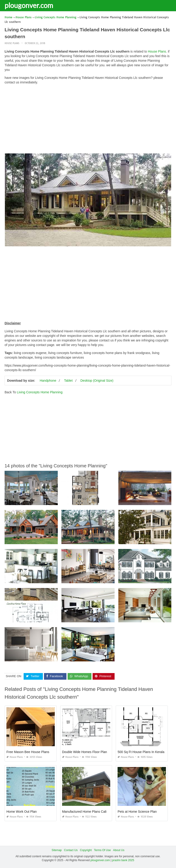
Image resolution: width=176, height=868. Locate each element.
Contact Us (71, 850)
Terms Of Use (102, 850)
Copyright (86, 850)
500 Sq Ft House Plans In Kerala (141, 752)
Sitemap (57, 850)
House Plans (12, 43)
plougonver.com (29, 5)
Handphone (48, 381)
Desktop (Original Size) (97, 381)
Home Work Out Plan (22, 811)
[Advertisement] (88, 120)
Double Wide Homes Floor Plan (85, 752)
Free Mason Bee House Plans (28, 752)
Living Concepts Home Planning (40, 392)
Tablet (68, 381)
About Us (119, 850)
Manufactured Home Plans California (88, 811)
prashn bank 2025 (123, 860)
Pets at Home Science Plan (137, 811)
